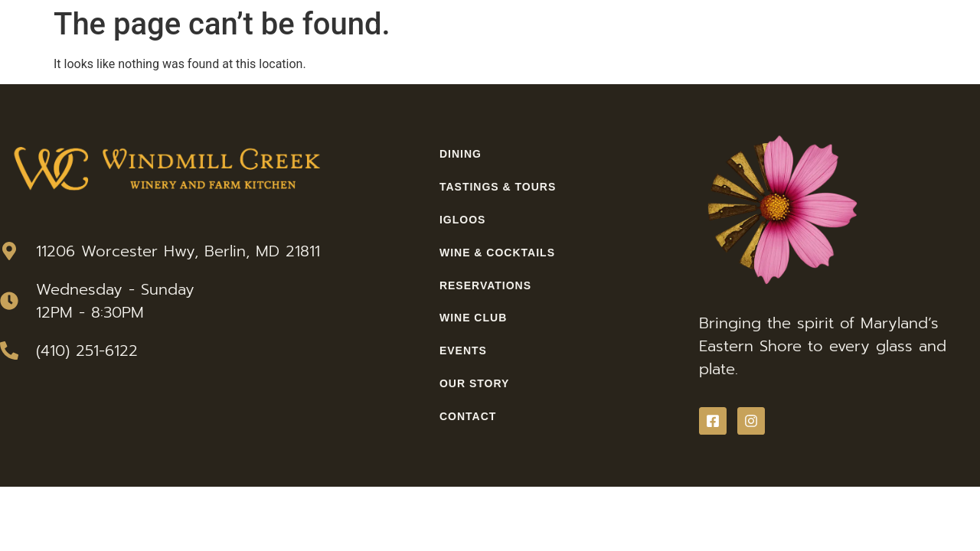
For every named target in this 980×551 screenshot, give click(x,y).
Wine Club (473, 318)
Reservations (485, 285)
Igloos (462, 220)
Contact (468, 416)
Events (463, 350)
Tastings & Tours (498, 187)
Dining (461, 154)
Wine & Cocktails (497, 253)
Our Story (474, 383)
